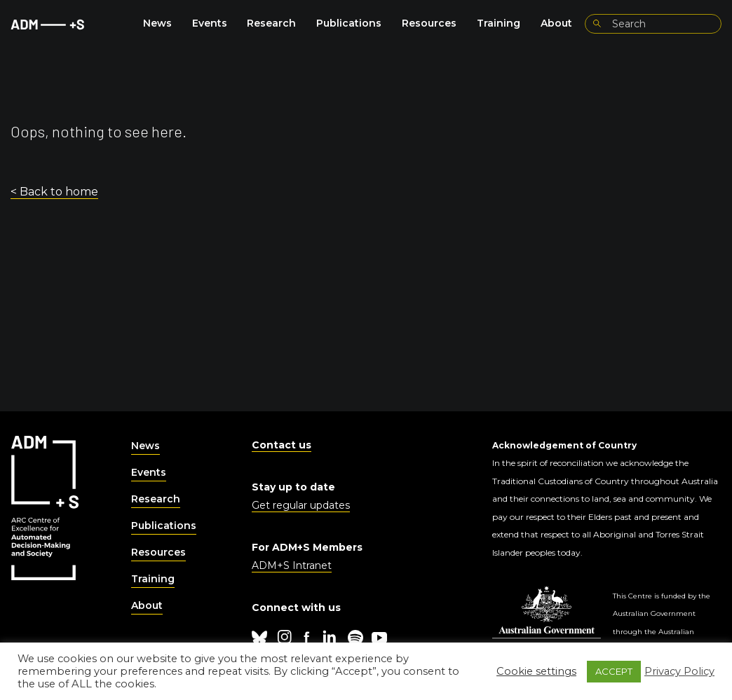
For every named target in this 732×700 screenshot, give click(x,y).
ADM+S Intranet (292, 565)
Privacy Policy (679, 671)
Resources (429, 23)
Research (271, 23)
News (157, 23)
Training (499, 23)
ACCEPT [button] (614, 671)
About (556, 23)
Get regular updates (301, 505)
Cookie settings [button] (536, 671)
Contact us (282, 445)
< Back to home (54, 192)
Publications (349, 23)
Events (210, 23)
